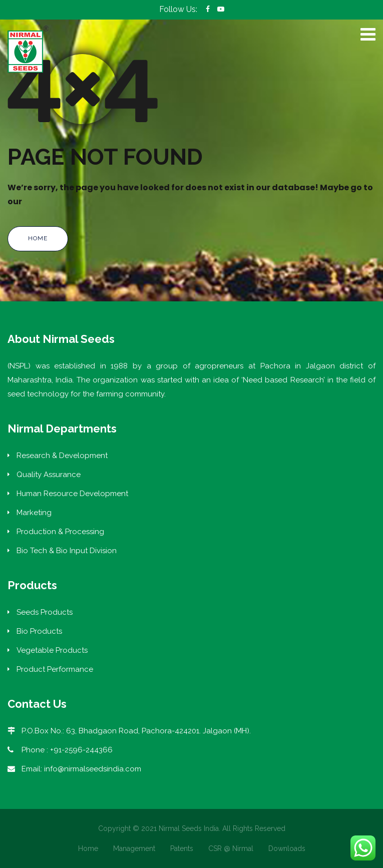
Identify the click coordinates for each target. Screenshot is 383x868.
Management (134, 848)
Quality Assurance (49, 475)
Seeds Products (45, 612)
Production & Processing (60, 532)
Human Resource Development (72, 494)
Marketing (34, 513)
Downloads (287, 848)
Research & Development (62, 456)
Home (38, 238)
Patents (182, 848)
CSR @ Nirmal (231, 848)
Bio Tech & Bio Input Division (67, 551)
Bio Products (39, 631)
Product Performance (55, 669)
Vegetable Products (52, 650)
